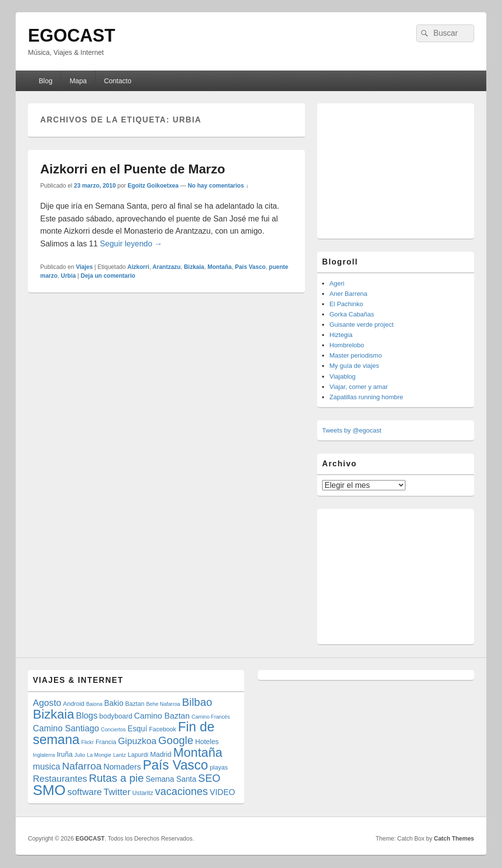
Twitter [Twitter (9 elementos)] (117, 792)
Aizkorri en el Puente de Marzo (133, 169)
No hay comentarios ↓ (218, 186)
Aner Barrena (348, 294)
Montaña (219, 267)
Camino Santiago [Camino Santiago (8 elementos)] (66, 728)
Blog (46, 81)
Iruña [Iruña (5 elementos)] (65, 754)
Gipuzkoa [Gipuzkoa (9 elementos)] (138, 741)
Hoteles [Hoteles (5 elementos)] (207, 742)
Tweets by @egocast (352, 430)
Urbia (68, 276)
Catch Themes (454, 839)
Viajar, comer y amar (359, 387)
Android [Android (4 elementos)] (74, 704)
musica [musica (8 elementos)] (47, 767)
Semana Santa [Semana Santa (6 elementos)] (171, 779)
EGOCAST (72, 36)
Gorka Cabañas (352, 314)
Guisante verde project (362, 325)
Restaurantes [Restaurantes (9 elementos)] (60, 779)
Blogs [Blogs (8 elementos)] (87, 716)
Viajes (84, 267)
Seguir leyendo (131, 244)
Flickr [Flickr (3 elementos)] (88, 742)
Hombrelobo (347, 345)
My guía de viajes (354, 366)
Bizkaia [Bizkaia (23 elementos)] (53, 714)
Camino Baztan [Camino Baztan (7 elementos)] (162, 716)
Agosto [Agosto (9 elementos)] (47, 703)
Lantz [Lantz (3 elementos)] (120, 755)
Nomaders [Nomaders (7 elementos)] (122, 767)
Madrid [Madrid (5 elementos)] (161, 754)
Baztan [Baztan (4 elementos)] (135, 704)
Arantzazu (166, 267)
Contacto (118, 81)
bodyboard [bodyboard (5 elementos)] (116, 716)
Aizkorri (138, 267)
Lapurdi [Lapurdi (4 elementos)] (138, 755)
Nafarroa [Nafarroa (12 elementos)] (82, 766)
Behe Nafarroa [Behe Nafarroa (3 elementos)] (163, 704)
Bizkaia (194, 267)
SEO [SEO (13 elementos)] (209, 778)
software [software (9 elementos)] (84, 792)
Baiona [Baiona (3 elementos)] (94, 704)
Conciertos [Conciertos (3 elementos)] (113, 729)
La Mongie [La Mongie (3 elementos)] (99, 755)
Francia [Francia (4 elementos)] (106, 742)
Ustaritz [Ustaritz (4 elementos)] (143, 793)
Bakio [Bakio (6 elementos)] (114, 703)
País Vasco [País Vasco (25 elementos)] (175, 765)
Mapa (78, 81)
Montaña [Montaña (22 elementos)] (198, 752)
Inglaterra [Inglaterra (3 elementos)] (44, 755)
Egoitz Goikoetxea (153, 186)
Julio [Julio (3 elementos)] (80, 755)
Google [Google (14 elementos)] (176, 740)
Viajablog (342, 376)
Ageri (337, 283)
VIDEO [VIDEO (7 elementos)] (223, 792)
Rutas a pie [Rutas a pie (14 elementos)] (116, 778)
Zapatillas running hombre (366, 397)
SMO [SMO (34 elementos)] (49, 790)
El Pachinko (346, 304)
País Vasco (250, 267)
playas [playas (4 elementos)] (219, 768)
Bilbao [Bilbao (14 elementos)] (197, 702)
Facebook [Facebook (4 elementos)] (163, 729)
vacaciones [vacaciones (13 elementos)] (181, 791)
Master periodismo (356, 355)
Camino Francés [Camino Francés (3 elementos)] (211, 717)
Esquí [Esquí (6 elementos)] (137, 729)
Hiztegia (341, 335)
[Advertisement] (396, 169)
